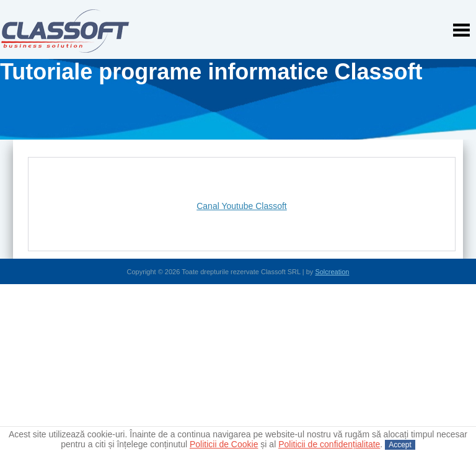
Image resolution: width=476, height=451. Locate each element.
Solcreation (332, 272)
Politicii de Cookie (224, 444)
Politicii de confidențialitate (329, 444)
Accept (400, 445)
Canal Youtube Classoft (242, 206)
